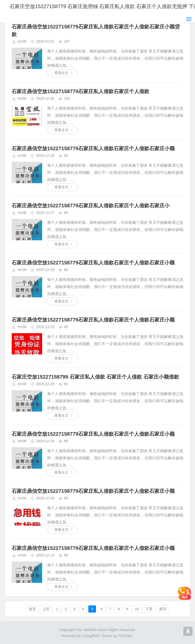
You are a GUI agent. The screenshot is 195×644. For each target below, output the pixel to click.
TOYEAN (125, 636)
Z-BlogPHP (90, 636)
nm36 (22, 41)
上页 (46, 609)
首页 (32, 609)
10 (137, 609)
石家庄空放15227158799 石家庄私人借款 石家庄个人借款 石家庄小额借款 (95, 377)
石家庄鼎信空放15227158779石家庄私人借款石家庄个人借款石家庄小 (91, 206)
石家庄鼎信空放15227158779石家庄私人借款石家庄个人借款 (80, 91)
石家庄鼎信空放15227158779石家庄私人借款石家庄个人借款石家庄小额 (93, 148)
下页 (149, 609)
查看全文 (61, 73)
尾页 (163, 609)
